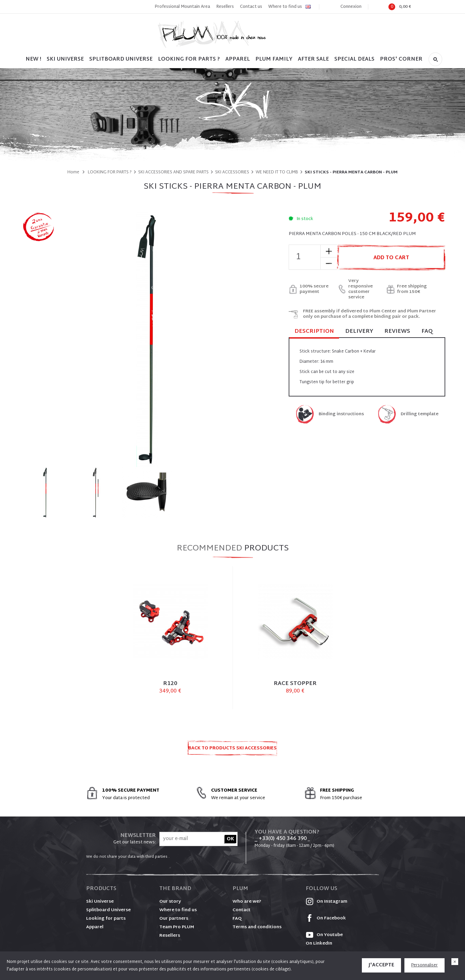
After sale (313, 59)
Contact (242, 910)
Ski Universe (100, 902)
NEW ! (33, 59)
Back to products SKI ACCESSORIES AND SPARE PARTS (233, 750)
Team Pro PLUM (177, 927)
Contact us (251, 7)
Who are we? (247, 902)
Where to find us (285, 7)
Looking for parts (106, 919)
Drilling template (420, 414)
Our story (170, 902)
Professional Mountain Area (182, 7)
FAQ (427, 332)
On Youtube (324, 935)
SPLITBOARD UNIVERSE (121, 59)
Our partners (174, 919)
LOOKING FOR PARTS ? (189, 59)
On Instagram (326, 902)
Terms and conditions (257, 927)
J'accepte (381, 965)
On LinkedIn (319, 944)
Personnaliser (424, 965)
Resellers (225, 7)
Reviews (397, 332)
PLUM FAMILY (274, 59)
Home (73, 172)
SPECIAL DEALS (354, 59)
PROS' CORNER (401, 59)
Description (314, 332)
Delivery (359, 332)
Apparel (238, 59)
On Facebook (326, 918)
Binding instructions (341, 414)
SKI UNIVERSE (65, 59)
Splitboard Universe (108, 910)
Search (435, 59)
